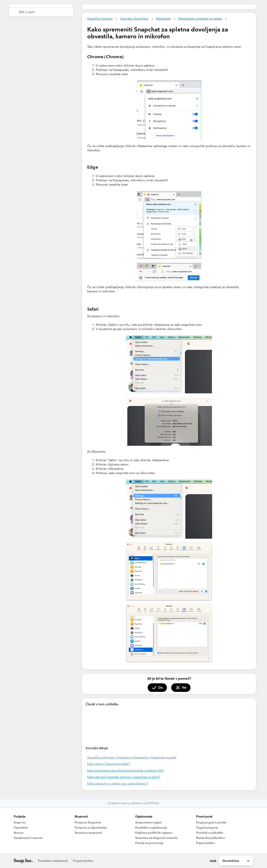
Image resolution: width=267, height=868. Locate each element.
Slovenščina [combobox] (236, 861)
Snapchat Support (100, 19)
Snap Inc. (20, 822)
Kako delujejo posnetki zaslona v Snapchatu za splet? (124, 777)
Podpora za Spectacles (91, 828)
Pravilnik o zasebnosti (53, 861)
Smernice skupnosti (88, 833)
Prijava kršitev (205, 843)
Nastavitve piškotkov (210, 838)
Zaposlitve (21, 828)
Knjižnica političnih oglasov (154, 833)
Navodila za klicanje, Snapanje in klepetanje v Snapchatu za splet (132, 757)
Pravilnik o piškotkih (210, 833)
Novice (19, 833)
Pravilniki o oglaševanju (151, 828)
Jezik (213, 861)
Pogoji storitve (83, 861)
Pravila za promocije (149, 843)
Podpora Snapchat (88, 822)
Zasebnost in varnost (28, 838)
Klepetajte (163, 19)
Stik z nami (27, 12)
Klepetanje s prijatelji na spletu (200, 19)
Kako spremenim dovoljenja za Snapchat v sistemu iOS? (126, 771)
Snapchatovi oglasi (148, 822)
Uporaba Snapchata (134, 19)
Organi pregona (207, 828)
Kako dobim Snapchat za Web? (109, 764)
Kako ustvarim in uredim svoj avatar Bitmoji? (118, 784)
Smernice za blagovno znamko (157, 838)
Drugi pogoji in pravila (211, 822)
